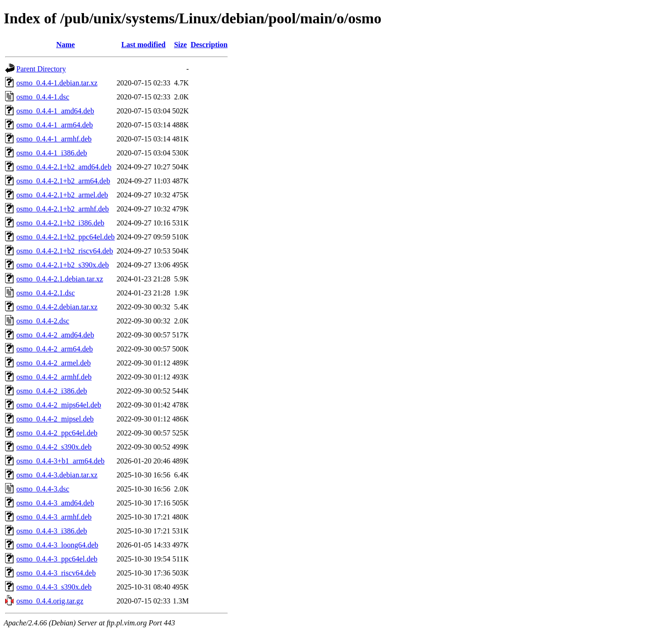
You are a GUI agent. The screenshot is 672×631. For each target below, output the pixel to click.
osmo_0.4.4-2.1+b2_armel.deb (62, 195)
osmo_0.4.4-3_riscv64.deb (56, 573)
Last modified (143, 45)
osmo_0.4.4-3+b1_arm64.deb (60, 461)
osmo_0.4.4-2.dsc (43, 321)
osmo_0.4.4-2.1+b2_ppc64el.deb (66, 237)
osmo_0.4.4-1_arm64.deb (55, 125)
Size (181, 45)
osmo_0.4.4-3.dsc (43, 489)
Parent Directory (41, 69)
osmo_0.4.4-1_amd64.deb (55, 111)
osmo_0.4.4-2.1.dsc (45, 293)
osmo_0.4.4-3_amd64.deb (55, 503)
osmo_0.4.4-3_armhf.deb (54, 517)
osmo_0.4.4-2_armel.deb (54, 363)
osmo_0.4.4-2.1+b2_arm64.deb (63, 181)
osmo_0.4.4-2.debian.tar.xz (57, 307)
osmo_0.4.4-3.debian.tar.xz (57, 475)
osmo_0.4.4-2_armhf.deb (54, 377)
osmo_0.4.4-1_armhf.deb (54, 139)
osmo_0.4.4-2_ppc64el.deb (57, 433)
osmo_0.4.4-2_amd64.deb (55, 335)
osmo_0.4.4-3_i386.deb (52, 531)
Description (209, 45)
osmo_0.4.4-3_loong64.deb (57, 545)
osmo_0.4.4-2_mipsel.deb (55, 419)
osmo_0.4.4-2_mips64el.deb (59, 405)
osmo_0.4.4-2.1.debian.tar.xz (60, 279)
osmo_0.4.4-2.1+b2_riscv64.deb (65, 251)
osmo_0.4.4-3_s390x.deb (54, 587)
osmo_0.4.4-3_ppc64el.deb (57, 559)
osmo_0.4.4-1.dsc (43, 97)
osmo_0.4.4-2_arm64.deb (55, 349)
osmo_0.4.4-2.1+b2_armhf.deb (63, 209)
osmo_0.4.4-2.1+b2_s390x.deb (63, 265)
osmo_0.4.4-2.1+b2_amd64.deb (64, 167)
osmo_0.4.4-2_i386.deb (52, 391)
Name (65, 45)
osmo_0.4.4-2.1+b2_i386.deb (60, 223)
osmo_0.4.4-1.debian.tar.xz (57, 83)
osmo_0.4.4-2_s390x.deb (54, 447)
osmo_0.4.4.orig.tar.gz (50, 601)
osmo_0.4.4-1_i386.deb (52, 153)
